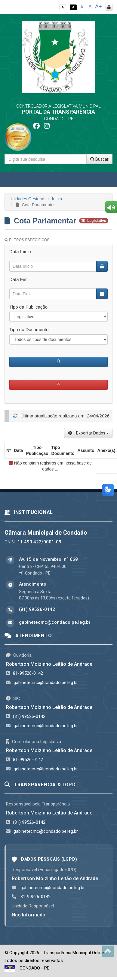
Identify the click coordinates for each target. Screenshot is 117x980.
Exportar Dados (88, 433)
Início (57, 199)
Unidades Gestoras (27, 199)
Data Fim (18, 279)
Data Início (20, 251)
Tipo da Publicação (28, 307)
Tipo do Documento (29, 329)
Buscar (99, 159)
